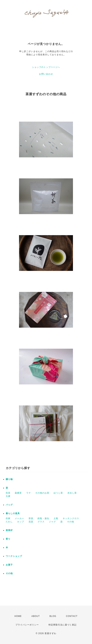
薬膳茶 (18, 493)
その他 (71, 522)
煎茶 (8, 493)
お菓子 (9, 565)
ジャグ (52, 522)
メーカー (19, 518)
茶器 (31, 518)
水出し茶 (72, 493)
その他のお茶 (42, 493)
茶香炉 (9, 530)
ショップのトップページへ (46, 67)
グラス (41, 522)
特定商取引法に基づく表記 (63, 625)
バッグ (9, 505)
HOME (18, 616)
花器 (31, 522)
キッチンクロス (71, 518)
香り (8, 539)
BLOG (53, 616)
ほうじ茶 (58, 493)
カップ (21, 522)
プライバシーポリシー (27, 625)
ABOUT (36, 616)
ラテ (29, 493)
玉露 (8, 496)
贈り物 (9, 479)
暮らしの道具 (13, 513)
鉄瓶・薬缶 (43, 518)
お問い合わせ (46, 74)
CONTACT (72, 616)
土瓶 (56, 518)
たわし (9, 522)
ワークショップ (14, 556)
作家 (8, 518)
